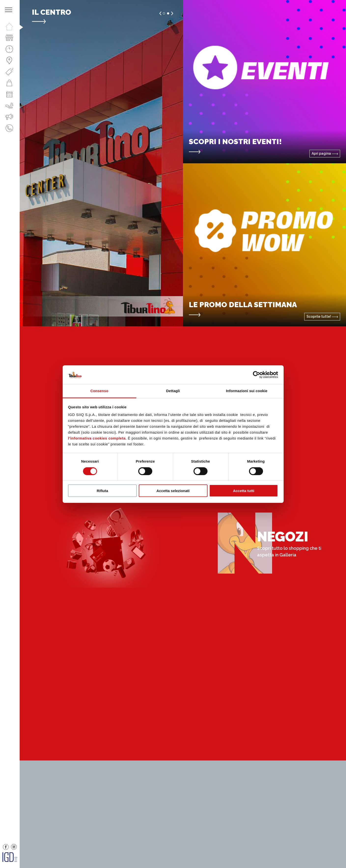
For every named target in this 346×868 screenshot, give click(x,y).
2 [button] (168, 13)
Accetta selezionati (173, 491)
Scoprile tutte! (322, 317)
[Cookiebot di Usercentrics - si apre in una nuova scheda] (256, 375)
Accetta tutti (244, 491)
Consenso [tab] (99, 391)
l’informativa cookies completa (97, 438)
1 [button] (164, 13)
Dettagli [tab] (173, 391)
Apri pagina (325, 153)
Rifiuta (103, 491)
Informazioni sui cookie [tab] (247, 391)
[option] (101, 163)
